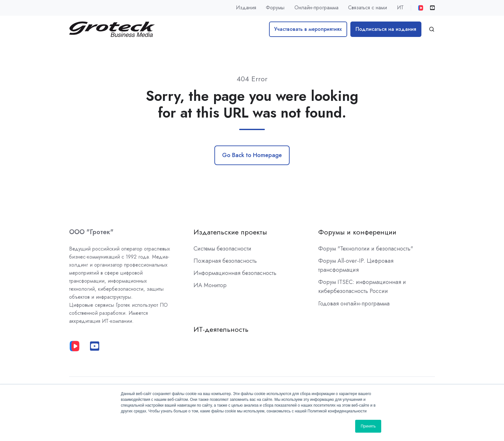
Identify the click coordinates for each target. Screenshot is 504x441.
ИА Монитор (210, 285)
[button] (432, 29)
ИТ (400, 8)
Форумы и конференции (357, 232)
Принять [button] (368, 426)
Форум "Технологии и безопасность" (366, 249)
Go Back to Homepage (252, 155)
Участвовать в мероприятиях (308, 29)
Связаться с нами (368, 8)
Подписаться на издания (386, 29)
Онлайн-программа (316, 8)
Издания (246, 8)
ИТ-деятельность (221, 329)
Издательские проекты (230, 232)
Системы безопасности (222, 249)
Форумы (275, 8)
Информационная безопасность (235, 273)
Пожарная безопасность (225, 261)
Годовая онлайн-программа (354, 304)
